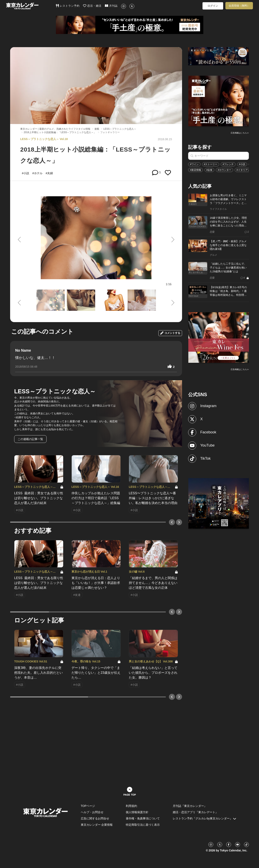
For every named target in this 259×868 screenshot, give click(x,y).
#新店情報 (196, 170)
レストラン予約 (68, 6)
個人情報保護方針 (137, 812)
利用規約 (131, 806)
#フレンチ (228, 164)
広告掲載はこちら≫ (240, 133)
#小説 (242, 164)
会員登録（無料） (239, 6)
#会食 (209, 170)
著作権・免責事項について (143, 818)
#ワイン (194, 164)
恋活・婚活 (92, 6)
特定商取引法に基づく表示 (143, 825)
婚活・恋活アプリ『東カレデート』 (195, 812)
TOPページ (88, 806)
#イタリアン (243, 170)
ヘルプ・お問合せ (92, 812)
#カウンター (224, 170)
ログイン (213, 6)
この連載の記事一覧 (30, 439)
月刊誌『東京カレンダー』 (190, 806)
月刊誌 (111, 6)
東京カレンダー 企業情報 (97, 825)
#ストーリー (211, 164)
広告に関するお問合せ (95, 818)
